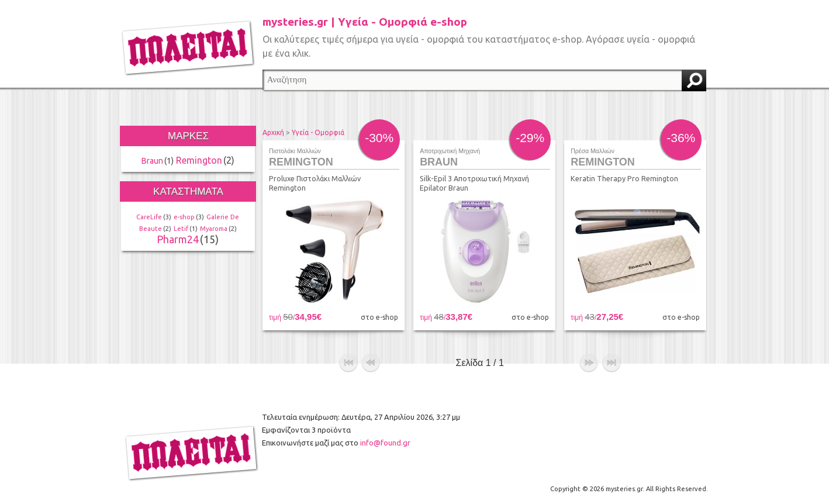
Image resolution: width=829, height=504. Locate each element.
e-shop (184, 217)
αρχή (348, 363)
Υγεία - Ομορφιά (318, 132)
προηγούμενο (371, 363)
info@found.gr (385, 443)
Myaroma (214, 229)
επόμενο (589, 363)
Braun (152, 161)
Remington (199, 160)
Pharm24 (178, 239)
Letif (181, 229)
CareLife (149, 217)
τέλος (612, 363)
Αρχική (273, 132)
